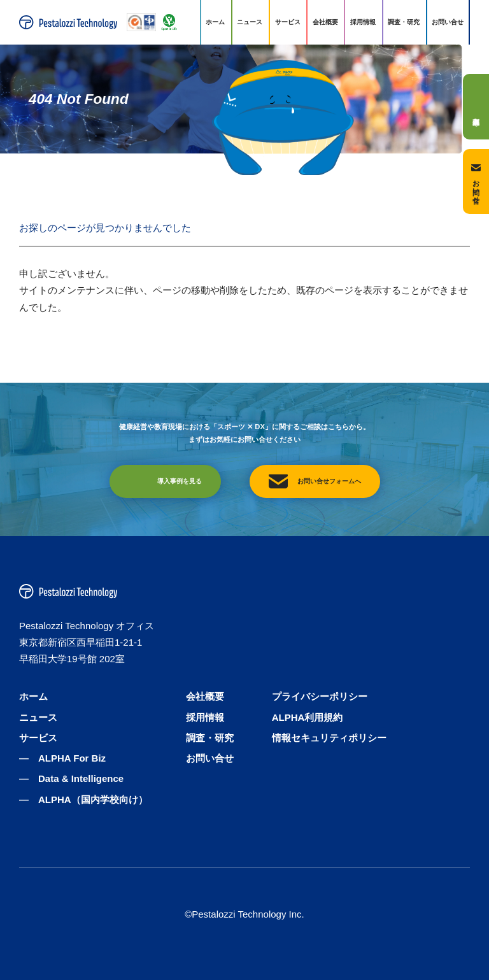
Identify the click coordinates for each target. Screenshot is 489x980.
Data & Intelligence (81, 778)
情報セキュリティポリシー (329, 738)
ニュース (250, 22)
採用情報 (363, 22)
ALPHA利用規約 (308, 717)
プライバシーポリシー (320, 696)
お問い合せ (448, 22)
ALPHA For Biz (72, 758)
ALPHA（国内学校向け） (93, 799)
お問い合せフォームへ (329, 481)
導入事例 (476, 106)
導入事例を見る (180, 481)
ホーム (215, 22)
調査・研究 (404, 22)
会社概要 (325, 22)
